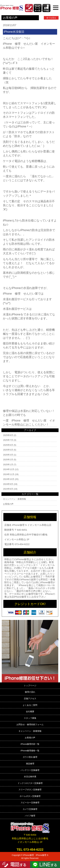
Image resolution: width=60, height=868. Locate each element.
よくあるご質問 (30, 705)
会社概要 (30, 712)
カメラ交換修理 (30, 809)
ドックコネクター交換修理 (30, 783)
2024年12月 (9, 469)
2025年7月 (8, 440)
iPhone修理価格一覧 (30, 751)
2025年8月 (8, 435)
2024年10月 (9, 479)
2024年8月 (8, 489)
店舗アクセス (30, 699)
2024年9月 (8, 484)
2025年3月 (8, 455)
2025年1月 (8, 465)
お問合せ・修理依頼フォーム (30, 724)
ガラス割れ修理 (30, 757)
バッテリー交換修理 (30, 770)
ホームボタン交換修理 (30, 796)
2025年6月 (8, 445)
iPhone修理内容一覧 (30, 744)
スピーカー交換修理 (30, 803)
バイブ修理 (30, 816)
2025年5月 (8, 450)
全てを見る (51, 18)
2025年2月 (8, 460)
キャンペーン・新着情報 (14, 499)
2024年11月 (9, 474)
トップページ (30, 686)
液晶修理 (30, 764)
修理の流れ (30, 692)
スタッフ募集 (30, 718)
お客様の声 (8, 504)
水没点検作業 (30, 777)
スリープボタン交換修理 (30, 790)
